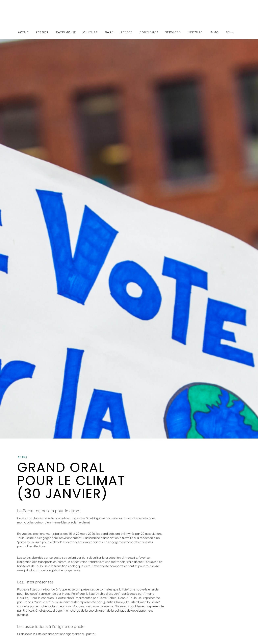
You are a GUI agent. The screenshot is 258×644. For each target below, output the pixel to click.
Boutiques (149, 32)
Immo (214, 32)
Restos (127, 32)
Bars (109, 32)
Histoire (195, 32)
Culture (91, 32)
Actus (23, 32)
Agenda (42, 32)
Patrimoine (66, 32)
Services (173, 32)
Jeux (230, 32)
